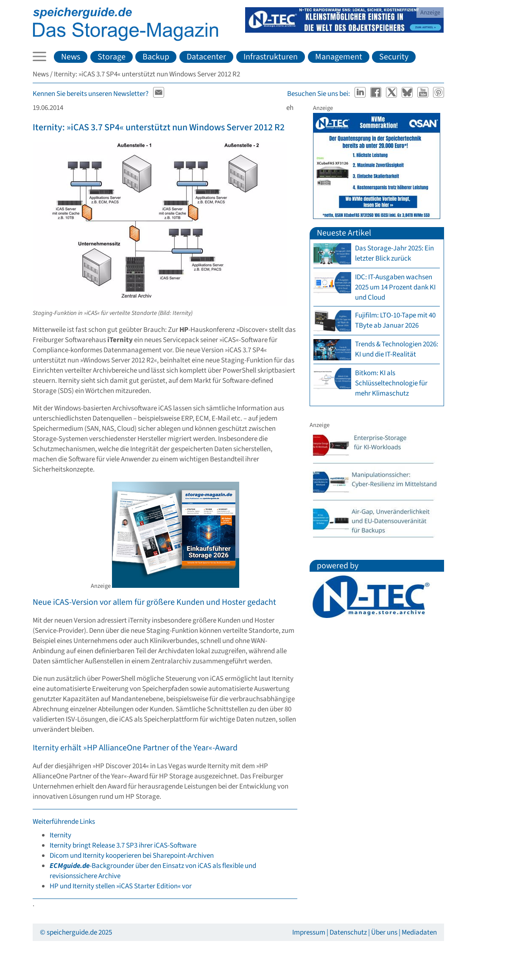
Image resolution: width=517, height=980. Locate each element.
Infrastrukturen (271, 57)
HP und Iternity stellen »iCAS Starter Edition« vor (121, 886)
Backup (156, 57)
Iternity (60, 835)
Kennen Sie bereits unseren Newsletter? (91, 94)
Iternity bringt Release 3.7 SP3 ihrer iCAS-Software (123, 845)
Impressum (309, 932)
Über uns (384, 932)
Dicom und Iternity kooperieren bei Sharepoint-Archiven (132, 856)
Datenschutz (348, 932)
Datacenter (206, 57)
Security (394, 57)
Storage (112, 57)
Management (339, 57)
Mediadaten (419, 932)
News (71, 57)
